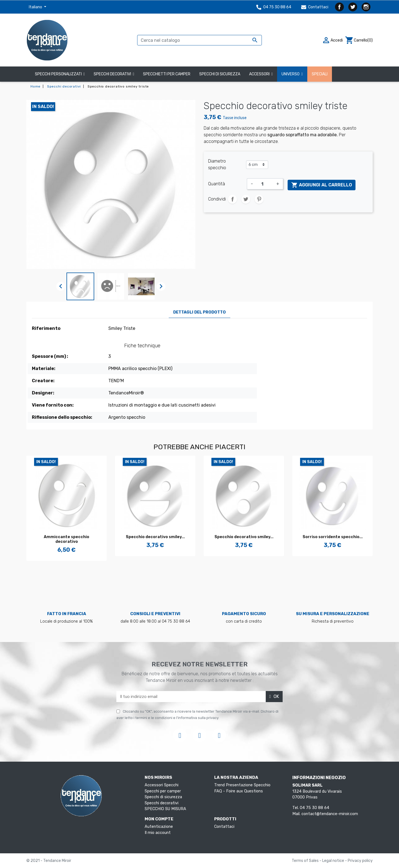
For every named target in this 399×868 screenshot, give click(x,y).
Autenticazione (159, 827)
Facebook (339, 7)
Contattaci (315, 7)
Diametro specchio (217, 164)
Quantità (217, 184)
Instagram (366, 7)
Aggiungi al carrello (322, 185)
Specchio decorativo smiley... (155, 537)
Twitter (353, 7)
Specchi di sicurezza (163, 797)
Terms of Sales (306, 861)
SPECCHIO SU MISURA (165, 809)
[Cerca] (199, 40)
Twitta (246, 199)
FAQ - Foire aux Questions (239, 791)
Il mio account (158, 833)
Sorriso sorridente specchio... (333, 537)
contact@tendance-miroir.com (330, 814)
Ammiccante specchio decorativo (66, 539)
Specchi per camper (163, 791)
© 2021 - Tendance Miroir (49, 861)
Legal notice (334, 861)
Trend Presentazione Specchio (242, 785)
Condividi (232, 199)
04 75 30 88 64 (274, 7)
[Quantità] (265, 184)
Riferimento (46, 328)
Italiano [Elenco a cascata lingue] (36, 7)
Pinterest (259, 199)
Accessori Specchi (162, 785)
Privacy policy (360, 861)
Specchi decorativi (162, 803)
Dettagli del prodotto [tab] (199, 312)
